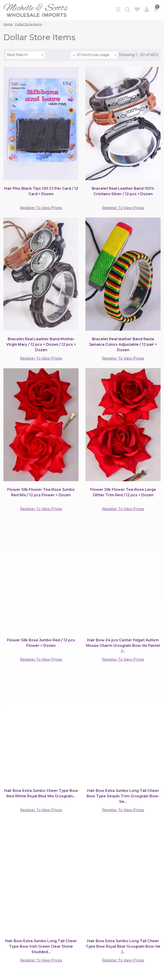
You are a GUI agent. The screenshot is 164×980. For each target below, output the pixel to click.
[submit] (94, 876)
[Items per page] (94, 55)
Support (12, 915)
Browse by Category (23, 899)
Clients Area (15, 907)
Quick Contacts (19, 928)
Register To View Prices (41, 208)
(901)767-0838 (46, 823)
